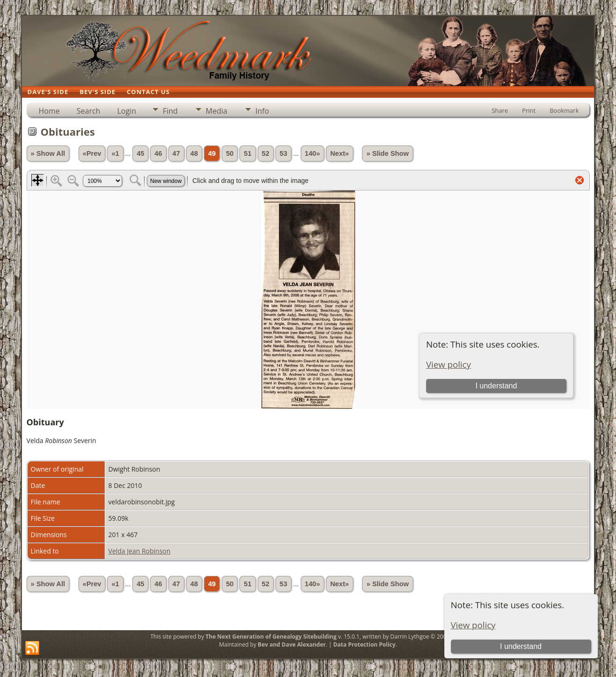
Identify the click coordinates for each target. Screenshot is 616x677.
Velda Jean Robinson (140, 551)
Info (262, 111)
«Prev (92, 153)
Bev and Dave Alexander (292, 644)
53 (283, 153)
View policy (473, 625)
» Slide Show (387, 153)
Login (127, 111)
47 (176, 153)
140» (313, 153)
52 (266, 153)
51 (247, 153)
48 (194, 153)
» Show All (48, 153)
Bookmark (564, 110)
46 (158, 153)
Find (170, 111)
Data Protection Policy (364, 644)
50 (230, 153)
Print (529, 110)
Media (217, 111)
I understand (521, 646)
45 (140, 153)
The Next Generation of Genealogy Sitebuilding (271, 637)
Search (89, 111)
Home (49, 111)
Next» (340, 153)
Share (500, 110)
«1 (115, 153)
